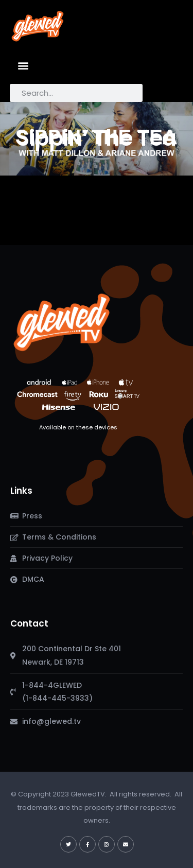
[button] (23, 65)
